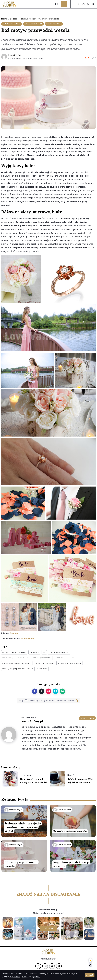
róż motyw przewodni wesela (16, 658)
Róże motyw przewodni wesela (17, 663)
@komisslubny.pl (48, 910)
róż (44, 652)
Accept (90, 975)
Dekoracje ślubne (19, 19)
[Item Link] (73, 821)
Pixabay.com (27, 639)
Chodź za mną (87, 718)
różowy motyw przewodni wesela (18, 669)
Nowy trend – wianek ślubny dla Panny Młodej (33, 781)
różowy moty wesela (44, 663)
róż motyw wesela (42, 658)
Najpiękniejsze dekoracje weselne (71, 864)
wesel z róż (42, 669)
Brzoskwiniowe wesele (70, 831)
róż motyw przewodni (59, 652)
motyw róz (34, 652)
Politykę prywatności (11, 977)
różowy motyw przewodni (69, 663)
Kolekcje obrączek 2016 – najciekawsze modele (81, 781)
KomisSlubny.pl (15, 55)
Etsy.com (15, 633)
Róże (73, 658)
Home (4, 19)
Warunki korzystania (31, 977)
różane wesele (61, 658)
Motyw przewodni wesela (14, 652)
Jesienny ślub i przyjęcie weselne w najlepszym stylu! (23, 827)
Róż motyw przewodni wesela (21, 864)
